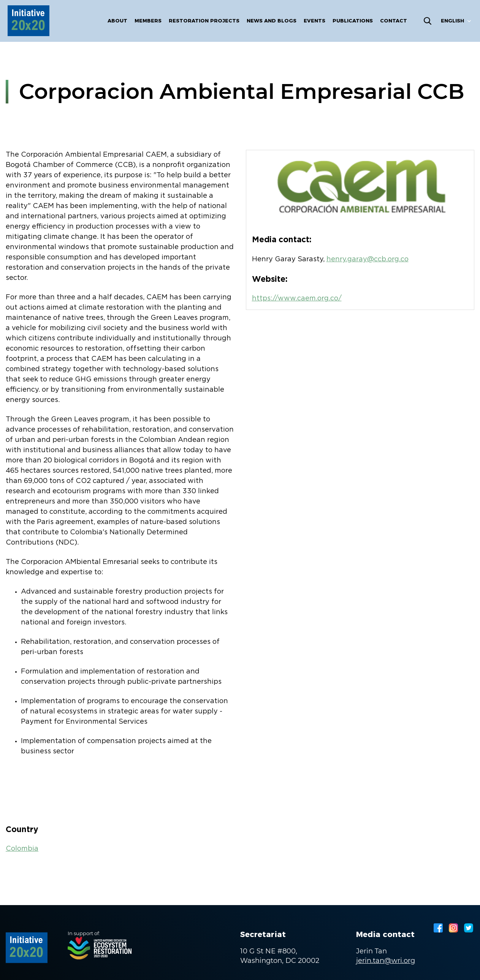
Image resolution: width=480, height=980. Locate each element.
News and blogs (272, 21)
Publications (353, 21)
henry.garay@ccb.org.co (368, 259)
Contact (394, 21)
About (117, 21)
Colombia (22, 849)
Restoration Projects (204, 21)
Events (314, 21)
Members (148, 21)
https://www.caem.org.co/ (297, 299)
